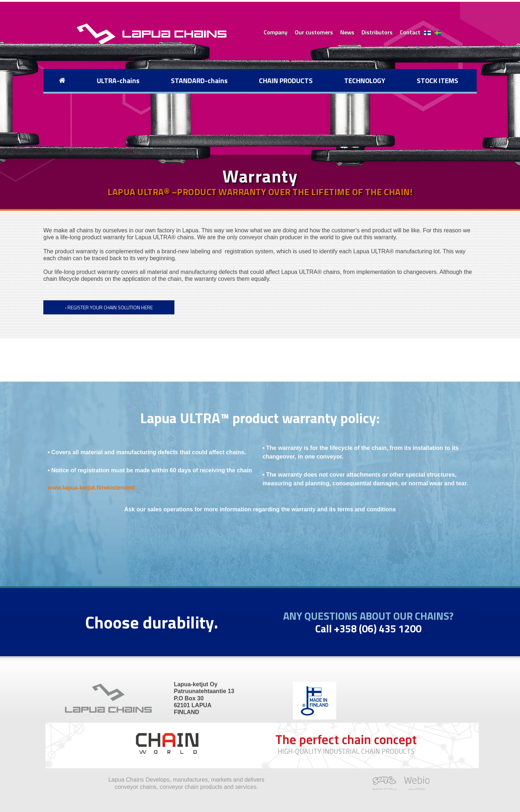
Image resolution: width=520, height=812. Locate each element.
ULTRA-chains (118, 80)
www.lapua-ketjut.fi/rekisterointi (91, 488)
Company (276, 32)
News (347, 32)
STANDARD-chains (199, 80)
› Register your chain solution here (109, 307)
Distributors (377, 32)
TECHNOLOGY (365, 80)
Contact (410, 32)
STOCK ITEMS (437, 80)
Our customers (314, 32)
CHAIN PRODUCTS (286, 80)
